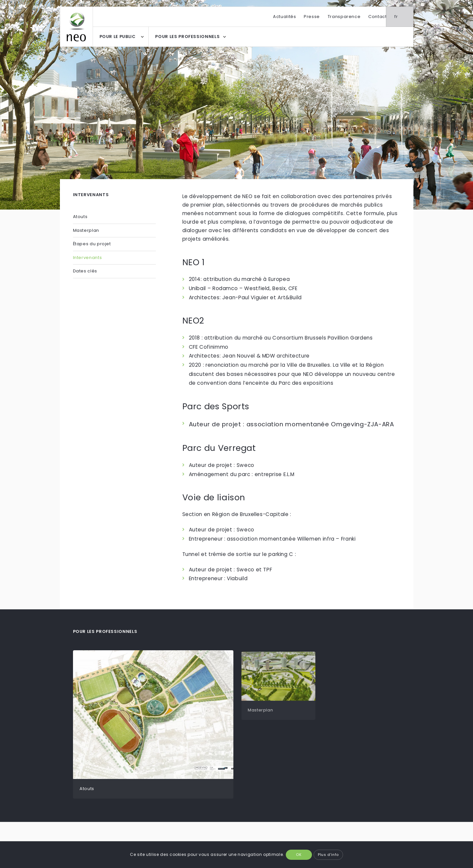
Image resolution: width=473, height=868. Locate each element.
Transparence (344, 17)
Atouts (80, 217)
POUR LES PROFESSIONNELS (187, 37)
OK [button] (299, 855)
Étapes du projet (92, 244)
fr (404, 17)
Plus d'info (328, 855)
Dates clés (85, 271)
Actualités (284, 17)
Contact (377, 17)
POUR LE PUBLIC (118, 37)
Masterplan (86, 230)
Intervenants (88, 258)
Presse (312, 17)
